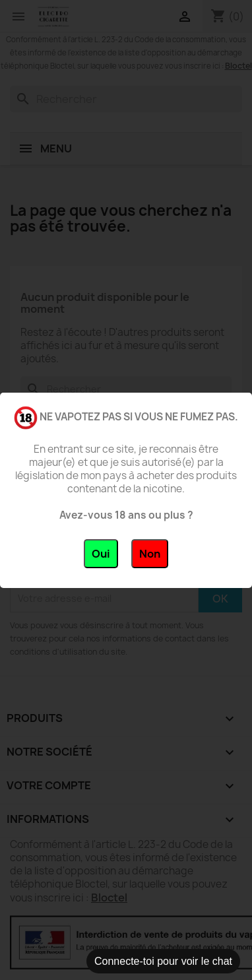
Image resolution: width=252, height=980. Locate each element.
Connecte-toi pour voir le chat (163, 961)
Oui (101, 554)
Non (150, 554)
